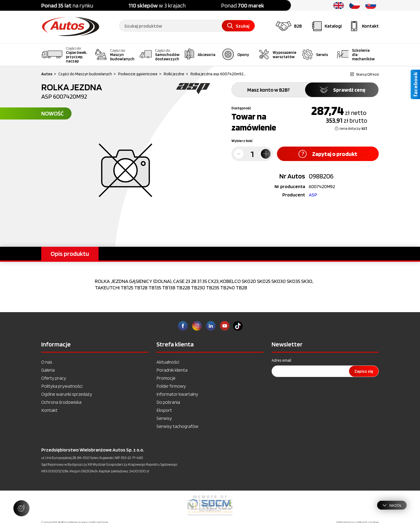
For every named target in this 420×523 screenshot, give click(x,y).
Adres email (281, 360)
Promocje (166, 378)
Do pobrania (168, 402)
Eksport (164, 410)
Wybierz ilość (242, 141)
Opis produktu (70, 254)
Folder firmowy (171, 386)
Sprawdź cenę (342, 90)
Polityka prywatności (62, 386)
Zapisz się (364, 371)
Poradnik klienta (172, 370)
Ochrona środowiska (61, 402)
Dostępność (241, 108)
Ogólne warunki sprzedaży (67, 394)
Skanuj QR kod (365, 74)
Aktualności (168, 362)
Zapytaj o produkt (328, 154)
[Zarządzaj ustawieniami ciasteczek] (21, 508)
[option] (210, 505)
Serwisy (164, 418)
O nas (47, 362)
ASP (313, 195)
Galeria (48, 370)
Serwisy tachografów (177, 426)
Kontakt (49, 410)
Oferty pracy (54, 378)
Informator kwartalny (177, 394)
